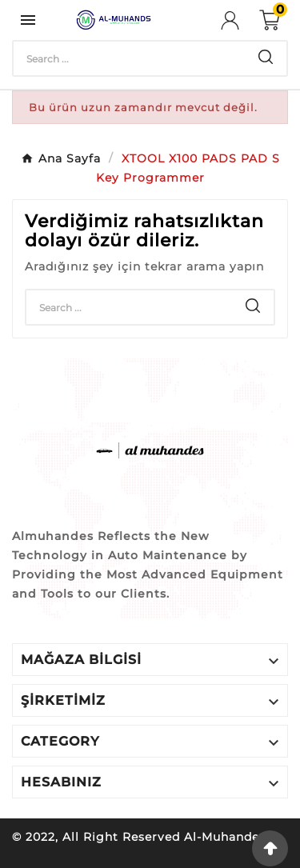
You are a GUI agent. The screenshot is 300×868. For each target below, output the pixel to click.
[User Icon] (240, 20)
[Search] (129, 58)
